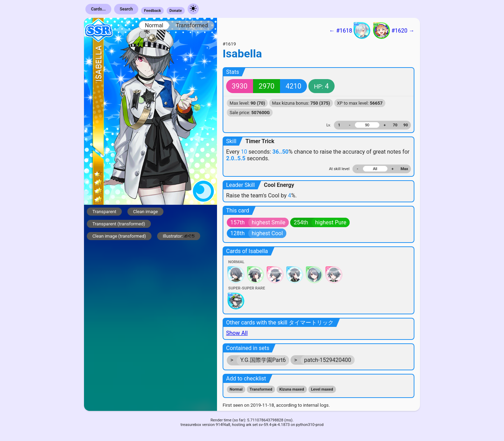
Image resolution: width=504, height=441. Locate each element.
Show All (237, 333)
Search (126, 9)
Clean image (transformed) (119, 236)
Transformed (192, 25)
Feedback (152, 11)
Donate (176, 11)
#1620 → (394, 30)
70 (395, 125)
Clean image (145, 212)
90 (406, 125)
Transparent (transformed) (119, 224)
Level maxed (322, 389)
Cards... (98, 9)
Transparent (104, 212)
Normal (154, 25)
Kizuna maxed (292, 389)
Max (404, 169)
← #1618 (350, 30)
